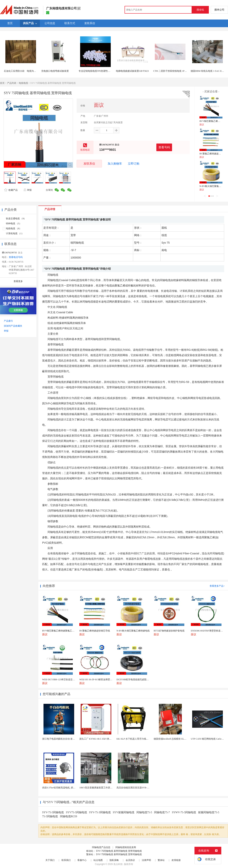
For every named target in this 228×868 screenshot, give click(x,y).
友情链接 (176, 860)
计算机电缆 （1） (15, 233)
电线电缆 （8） (14, 228)
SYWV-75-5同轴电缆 (184, 812)
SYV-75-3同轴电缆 (100, 812)
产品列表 (12, 83)
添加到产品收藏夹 (13, 326)
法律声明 (146, 860)
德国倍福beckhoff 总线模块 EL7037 (171, 739)
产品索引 (8, 321)
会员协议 (130, 860)
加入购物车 (115, 164)
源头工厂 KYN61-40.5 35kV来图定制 (98, 739)
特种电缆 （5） (14, 224)
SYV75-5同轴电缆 (76, 812)
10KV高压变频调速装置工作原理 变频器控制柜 (103, 788)
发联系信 (89, 164)
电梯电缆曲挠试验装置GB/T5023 (132, 71)
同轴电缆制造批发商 (126, 847)
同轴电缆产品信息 (101, 847)
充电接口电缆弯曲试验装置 (55, 71)
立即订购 (134, 164)
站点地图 (98, 860)
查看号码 (164, 147)
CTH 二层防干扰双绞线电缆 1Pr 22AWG (173, 71)
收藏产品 (11, 190)
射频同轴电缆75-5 (209, 812)
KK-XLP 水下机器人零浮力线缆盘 (134, 739)
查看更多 (18, 281)
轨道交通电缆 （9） (16, 219)
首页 (2, 83)
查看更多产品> (217, 586)
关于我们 (50, 860)
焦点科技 (118, 864)
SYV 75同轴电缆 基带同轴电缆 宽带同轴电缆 (119, 851)
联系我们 (66, 860)
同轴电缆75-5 (144, 812)
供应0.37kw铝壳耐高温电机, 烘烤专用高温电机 (66, 788)
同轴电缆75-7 (162, 812)
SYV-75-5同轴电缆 (53, 812)
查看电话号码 (16, 257)
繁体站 (161, 860)
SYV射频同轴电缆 (124, 812)
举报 (27, 190)
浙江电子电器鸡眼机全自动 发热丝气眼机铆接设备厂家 (70, 739)
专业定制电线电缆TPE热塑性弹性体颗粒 (99, 71)
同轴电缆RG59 (68, 816)
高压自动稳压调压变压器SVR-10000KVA (137, 788)
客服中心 (82, 860)
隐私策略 (114, 860)
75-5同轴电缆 (50, 816)
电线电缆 (23, 83)
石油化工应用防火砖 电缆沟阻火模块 (23, 71)
